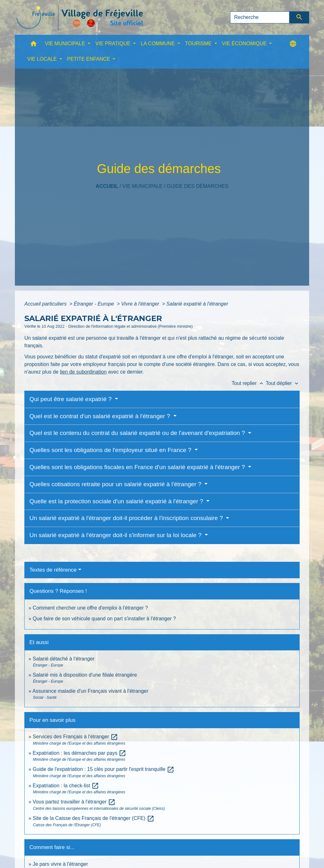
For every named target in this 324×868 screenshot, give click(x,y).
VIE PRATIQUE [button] (113, 43)
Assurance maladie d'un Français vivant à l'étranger (90, 691)
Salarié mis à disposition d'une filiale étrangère (85, 675)
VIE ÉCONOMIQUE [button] (245, 43)
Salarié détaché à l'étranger (63, 659)
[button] (34, 45)
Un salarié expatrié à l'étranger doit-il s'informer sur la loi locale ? (116, 535)
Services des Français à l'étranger (75, 737)
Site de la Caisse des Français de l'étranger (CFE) (93, 818)
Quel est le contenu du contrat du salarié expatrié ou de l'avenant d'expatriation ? (138, 433)
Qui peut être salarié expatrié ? (71, 399)
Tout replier (249, 383)
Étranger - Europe (95, 304)
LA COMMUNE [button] (159, 43)
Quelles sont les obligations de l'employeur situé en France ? (111, 450)
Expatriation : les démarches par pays (79, 753)
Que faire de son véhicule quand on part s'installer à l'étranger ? (104, 619)
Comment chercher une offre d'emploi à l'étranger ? (90, 608)
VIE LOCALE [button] (43, 59)
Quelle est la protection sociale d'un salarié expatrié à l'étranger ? (117, 501)
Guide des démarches (198, 186)
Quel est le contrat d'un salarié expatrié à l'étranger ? (101, 416)
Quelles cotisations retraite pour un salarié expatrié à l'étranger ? (116, 484)
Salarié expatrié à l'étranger (197, 304)
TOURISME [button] (199, 43)
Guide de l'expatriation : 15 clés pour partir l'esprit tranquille (103, 769)
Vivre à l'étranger (141, 304)
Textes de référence (53, 570)
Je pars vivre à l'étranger (60, 864)
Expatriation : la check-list (66, 786)
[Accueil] (80, 17)
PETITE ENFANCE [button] (89, 59)
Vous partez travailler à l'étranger (74, 802)
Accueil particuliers (46, 304)
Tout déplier (283, 383)
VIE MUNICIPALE (143, 186)
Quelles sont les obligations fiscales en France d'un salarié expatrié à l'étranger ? (138, 467)
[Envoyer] (299, 17)
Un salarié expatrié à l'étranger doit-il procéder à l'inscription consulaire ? (127, 518)
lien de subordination (83, 372)
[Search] (260, 17)
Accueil (107, 186)
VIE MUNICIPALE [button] (66, 43)
